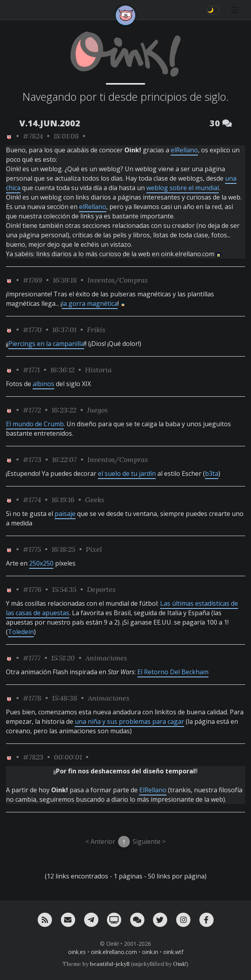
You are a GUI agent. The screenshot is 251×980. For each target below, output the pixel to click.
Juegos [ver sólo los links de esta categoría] (97, 410)
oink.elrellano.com (114, 952)
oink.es (77, 952)
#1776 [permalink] (32, 589)
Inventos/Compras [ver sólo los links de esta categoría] (118, 280)
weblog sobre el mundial (183, 188)
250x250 (41, 563)
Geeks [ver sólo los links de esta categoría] (95, 500)
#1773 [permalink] (32, 459)
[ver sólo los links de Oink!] (9, 136)
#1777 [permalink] (32, 658)
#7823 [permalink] (33, 757)
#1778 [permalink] (32, 698)
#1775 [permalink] (32, 549)
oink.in (150, 952)
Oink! (180, 964)
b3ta (212, 473)
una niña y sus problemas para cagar (129, 721)
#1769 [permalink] (32, 280)
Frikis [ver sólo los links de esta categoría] (96, 330)
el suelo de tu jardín (127, 473)
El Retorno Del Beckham (173, 672)
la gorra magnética (90, 303)
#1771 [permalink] (31, 370)
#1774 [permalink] (32, 500)
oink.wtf (173, 952)
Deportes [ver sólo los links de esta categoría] (101, 589)
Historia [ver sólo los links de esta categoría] (98, 370)
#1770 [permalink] (32, 330)
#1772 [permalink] (32, 410)
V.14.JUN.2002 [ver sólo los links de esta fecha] (50, 123)
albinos (43, 384)
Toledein (21, 632)
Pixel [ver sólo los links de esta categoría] (94, 549)
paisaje (65, 514)
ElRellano (153, 790)
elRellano (184, 150)
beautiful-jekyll (110, 964)
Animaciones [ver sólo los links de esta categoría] (106, 658)
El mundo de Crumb (35, 424)
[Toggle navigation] (235, 10)
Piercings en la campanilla (46, 344)
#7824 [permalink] (33, 136)
